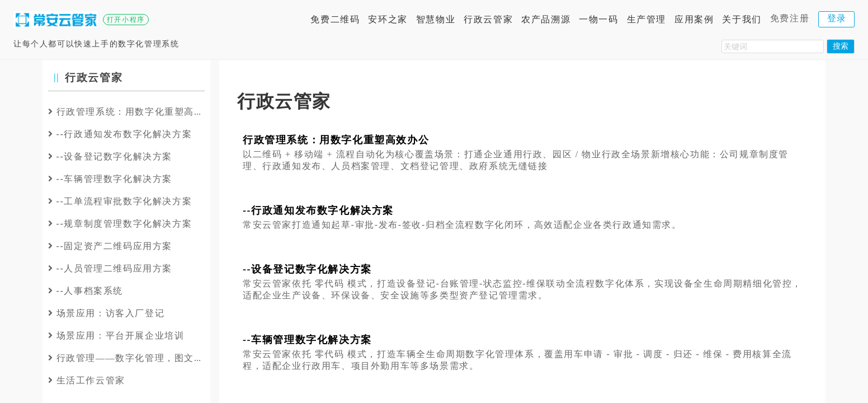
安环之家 (388, 19)
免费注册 (790, 18)
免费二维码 (335, 19)
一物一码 (598, 19)
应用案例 (694, 19)
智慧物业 (436, 19)
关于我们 (742, 19)
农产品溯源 (546, 19)
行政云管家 (488, 19)
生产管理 (647, 19)
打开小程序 (126, 20)
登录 (837, 18)
